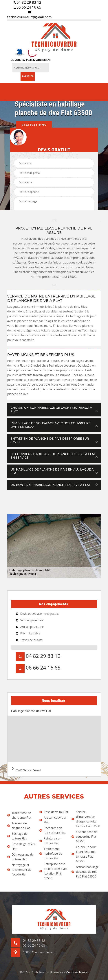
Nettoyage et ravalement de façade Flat (19, 870)
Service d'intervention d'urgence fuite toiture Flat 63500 (86, 819)
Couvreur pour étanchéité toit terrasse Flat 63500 (84, 854)
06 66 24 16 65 (27, 7)
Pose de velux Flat (54, 812)
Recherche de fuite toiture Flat (53, 830)
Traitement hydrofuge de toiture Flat (51, 854)
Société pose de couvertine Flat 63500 (84, 837)
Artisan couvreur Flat (53, 820)
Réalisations (34, 125)
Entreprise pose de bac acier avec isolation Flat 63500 (53, 871)
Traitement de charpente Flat (19, 815)
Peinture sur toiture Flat (50, 841)
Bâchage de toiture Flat (17, 836)
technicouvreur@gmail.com (30, 15)
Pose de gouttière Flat (22, 846)
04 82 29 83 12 (27, 2)
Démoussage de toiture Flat (21, 857)
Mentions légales (77, 972)
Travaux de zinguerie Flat (19, 826)
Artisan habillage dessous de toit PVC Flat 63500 (85, 872)
